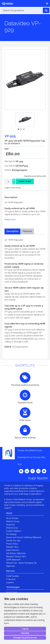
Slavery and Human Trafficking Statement (24, 537)
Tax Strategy (11, 534)
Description (12, 231)
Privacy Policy (12, 544)
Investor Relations (14, 531)
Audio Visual (12, 592)
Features (27, 231)
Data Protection (13, 550)
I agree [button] (25, 629)
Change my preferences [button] (25, 638)
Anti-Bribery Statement (16, 553)
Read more (10, 220)
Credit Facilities (13, 576)
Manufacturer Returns (35, 176)
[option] (25, 120)
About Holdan (12, 518)
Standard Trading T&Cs (16, 557)
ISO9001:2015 (12, 528)
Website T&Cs (12, 547)
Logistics (10, 582)
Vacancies (10, 525)
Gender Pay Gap (13, 541)
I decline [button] (25, 633)
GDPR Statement (13, 560)
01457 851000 (38, 478)
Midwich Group (13, 521)
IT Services (11, 579)
